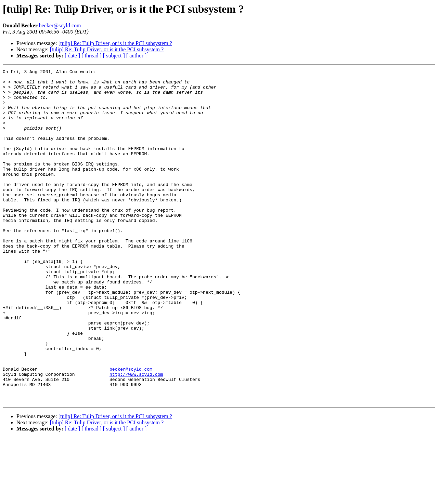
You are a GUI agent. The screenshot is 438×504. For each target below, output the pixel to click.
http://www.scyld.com (136, 436)
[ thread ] (92, 56)
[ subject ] (114, 56)
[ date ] (72, 56)
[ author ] (137, 56)
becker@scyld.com (60, 25)
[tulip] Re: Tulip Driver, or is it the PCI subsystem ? (115, 43)
